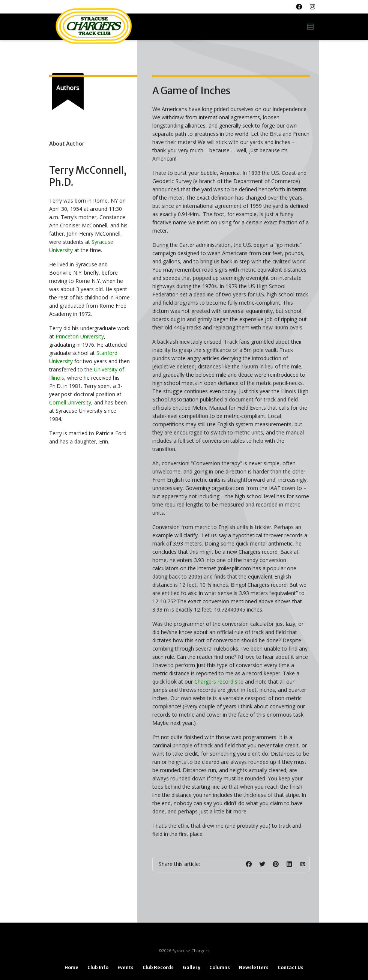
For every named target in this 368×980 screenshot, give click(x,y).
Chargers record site (219, 682)
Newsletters (254, 967)
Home (71, 967)
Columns (220, 967)
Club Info (98, 967)
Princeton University (80, 336)
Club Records (158, 967)
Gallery (192, 967)
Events (125, 967)
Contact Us (291, 967)
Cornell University (70, 402)
